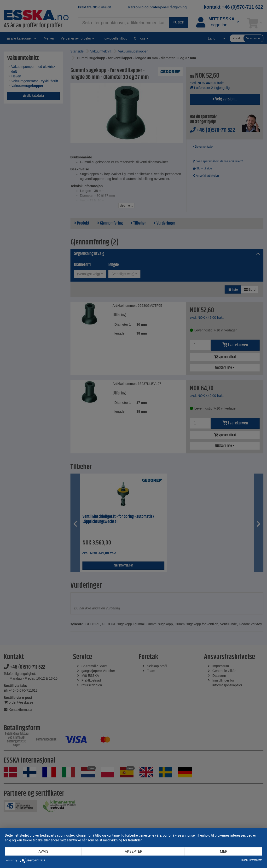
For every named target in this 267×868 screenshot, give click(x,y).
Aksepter (134, 851)
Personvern (256, 860)
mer (223, 851)
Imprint (245, 860)
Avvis (43, 851)
